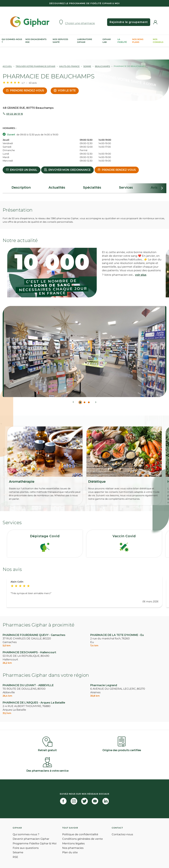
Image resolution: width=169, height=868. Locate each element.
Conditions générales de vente (83, 839)
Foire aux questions (26, 848)
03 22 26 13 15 (15, 114)
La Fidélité (122, 41)
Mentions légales (73, 843)
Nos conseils (158, 41)
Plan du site (70, 852)
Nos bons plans (138, 41)
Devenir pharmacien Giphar (31, 839)
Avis (154, 187)
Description (21, 187)
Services (126, 187)
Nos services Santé (60, 41)
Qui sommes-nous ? (12, 41)
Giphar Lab (107, 41)
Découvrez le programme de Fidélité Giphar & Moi (84, 3)
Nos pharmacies (73, 848)
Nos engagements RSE (36, 41)
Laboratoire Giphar (85, 41)
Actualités (57, 187)
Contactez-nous (122, 834)
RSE (15, 857)
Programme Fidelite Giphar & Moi (35, 843)
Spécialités (92, 187)
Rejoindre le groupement (128, 22)
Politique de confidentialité (80, 834)
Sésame (18, 852)
